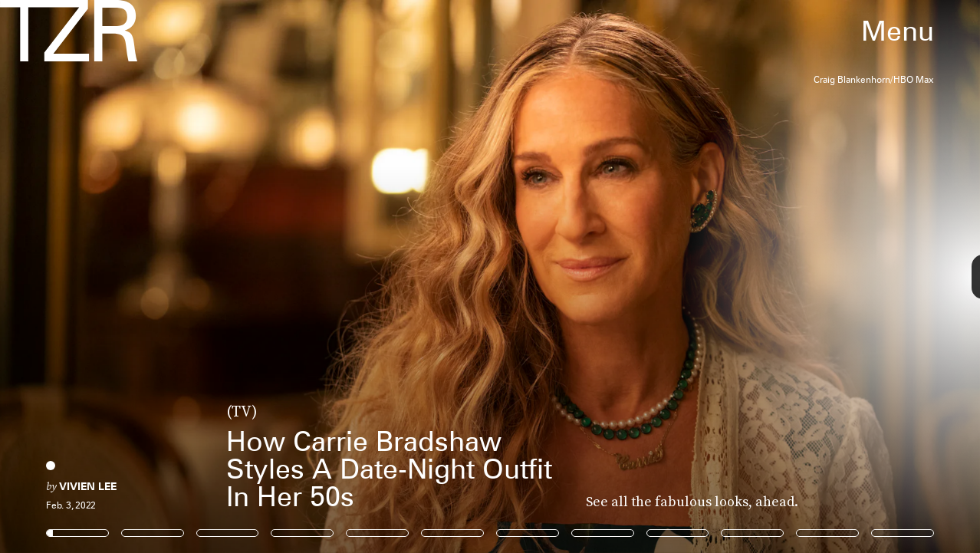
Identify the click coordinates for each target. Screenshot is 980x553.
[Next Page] (652, 276)
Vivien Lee (88, 486)
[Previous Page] (162, 276)
